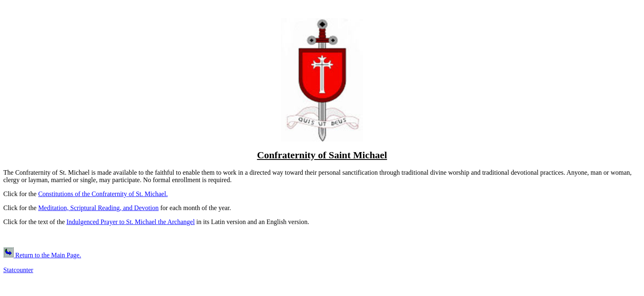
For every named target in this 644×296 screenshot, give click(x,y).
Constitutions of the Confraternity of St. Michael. (103, 194)
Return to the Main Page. (42, 255)
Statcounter (18, 270)
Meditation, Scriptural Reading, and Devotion (98, 208)
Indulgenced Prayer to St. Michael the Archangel (131, 222)
